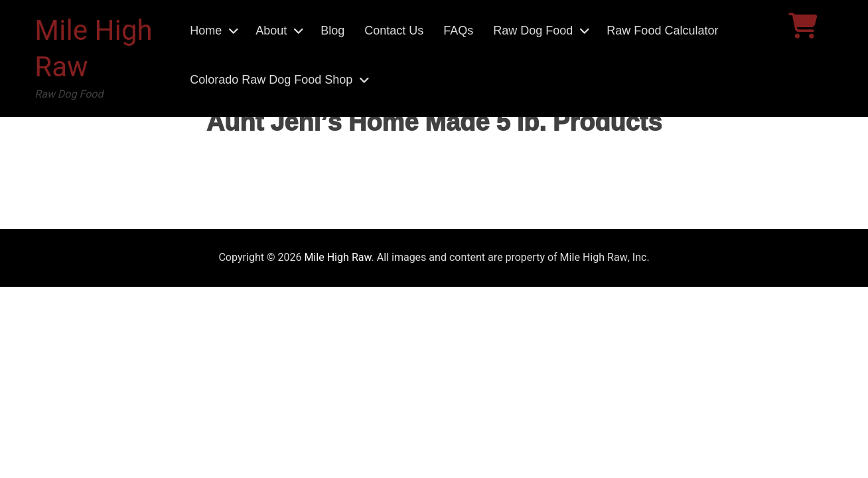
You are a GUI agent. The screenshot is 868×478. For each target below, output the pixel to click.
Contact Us (394, 31)
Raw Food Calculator (662, 31)
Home (206, 31)
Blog (332, 31)
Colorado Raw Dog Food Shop (271, 80)
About (271, 31)
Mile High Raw (93, 49)
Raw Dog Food (533, 31)
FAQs (458, 31)
